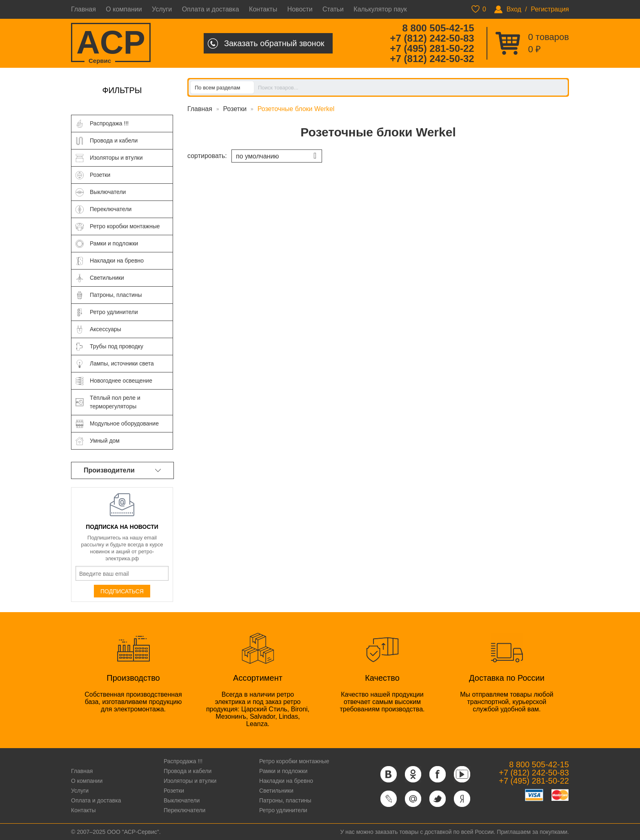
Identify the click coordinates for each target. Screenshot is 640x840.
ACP (111, 43)
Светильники (276, 791)
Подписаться (122, 591)
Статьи (333, 9)
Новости (300, 9)
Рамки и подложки (283, 771)
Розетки (235, 109)
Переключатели (184, 810)
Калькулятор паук (380, 9)
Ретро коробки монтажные (294, 761)
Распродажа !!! (183, 761)
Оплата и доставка (211, 9)
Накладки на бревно (286, 781)
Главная (83, 9)
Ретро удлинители (283, 810)
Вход (514, 9)
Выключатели (182, 800)
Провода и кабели (188, 771)
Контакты (263, 9)
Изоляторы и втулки (190, 781)
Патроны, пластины (285, 800)
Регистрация (550, 9)
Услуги (162, 9)
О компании (124, 9)
